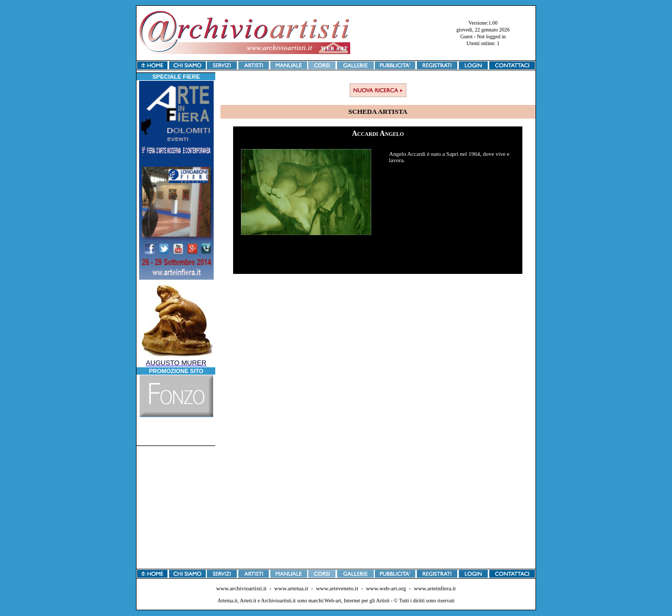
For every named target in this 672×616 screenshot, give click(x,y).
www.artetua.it (291, 588)
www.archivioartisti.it (241, 588)
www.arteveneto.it (337, 588)
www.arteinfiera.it (435, 588)
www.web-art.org (386, 588)
